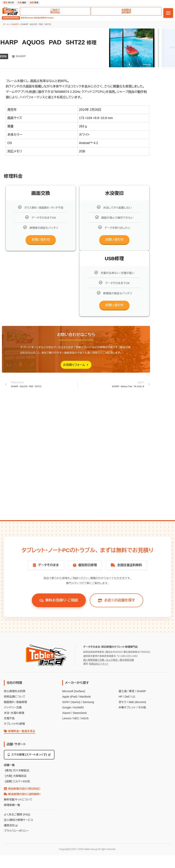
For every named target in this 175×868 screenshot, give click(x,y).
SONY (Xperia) (71, 702)
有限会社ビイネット (99, 664)
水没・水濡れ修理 (14, 713)
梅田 (22, 3)
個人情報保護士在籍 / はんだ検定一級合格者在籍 (108, 660)
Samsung (88, 702)
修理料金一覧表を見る (20, 731)
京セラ (122, 702)
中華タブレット (127, 707)
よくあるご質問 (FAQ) (17, 814)
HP (120, 697)
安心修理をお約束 (15, 691)
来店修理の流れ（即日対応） (22, 789)
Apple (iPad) (70, 697)
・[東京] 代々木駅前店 (17, 770)
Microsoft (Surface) (74, 691)
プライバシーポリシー (16, 831)
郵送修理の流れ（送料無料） (22, 794)
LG (133, 697)
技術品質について (15, 697)
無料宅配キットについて (18, 800)
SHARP (15, 24)
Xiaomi (66, 713)
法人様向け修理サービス (19, 820)
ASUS (85, 718)
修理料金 (12, 500)
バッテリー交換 (13, 707)
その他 (142, 707)
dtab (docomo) (137, 702)
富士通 (123, 691)
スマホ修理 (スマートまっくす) (29, 755)
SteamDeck (80, 713)
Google (67, 707)
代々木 (9, 3)
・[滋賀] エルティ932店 (17, 781)
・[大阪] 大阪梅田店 (15, 776)
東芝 (132, 691)
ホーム (6, 24)
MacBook (85, 697)
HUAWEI (79, 707)
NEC (76, 718)
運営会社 (11, 825)
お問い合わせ (41, 240)
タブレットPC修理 (14, 724)
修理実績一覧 (12, 805)
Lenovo (67, 718)
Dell (127, 697)
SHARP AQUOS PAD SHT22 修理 (24, 494)
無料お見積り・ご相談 (59, 600)
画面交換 (12, 506)
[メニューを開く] (168, 13)
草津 (34, 3)
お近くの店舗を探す (116, 600)
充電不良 (9, 718)
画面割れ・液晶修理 (15, 702)
